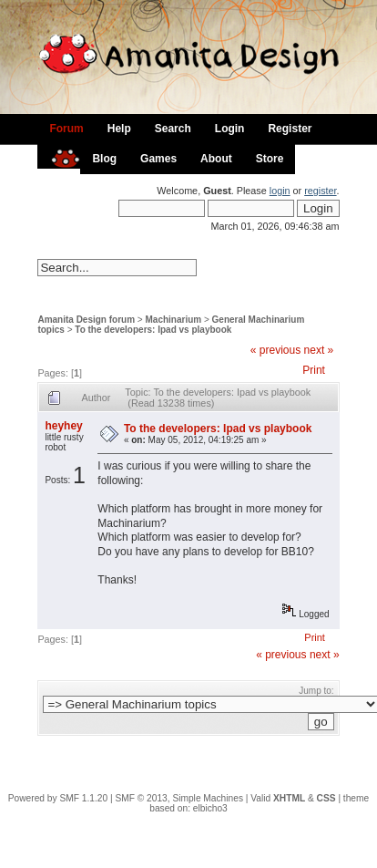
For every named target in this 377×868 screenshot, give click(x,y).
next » (319, 350)
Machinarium (174, 320)
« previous (275, 350)
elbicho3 (210, 808)
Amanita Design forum (86, 320)
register (320, 191)
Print (314, 370)
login (280, 191)
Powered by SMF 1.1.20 (58, 798)
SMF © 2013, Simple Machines (179, 798)
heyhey (63, 426)
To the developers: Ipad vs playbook (153, 330)
